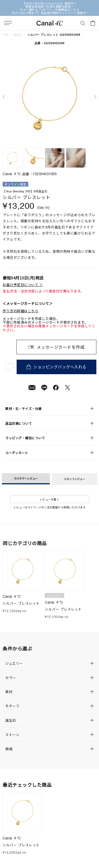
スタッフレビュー (74, 479)
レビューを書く (50, 499)
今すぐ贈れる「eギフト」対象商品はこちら (49, 10)
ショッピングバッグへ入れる (56, 367)
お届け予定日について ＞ (23, 285)
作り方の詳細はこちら (20, 311)
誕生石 (18, 35)
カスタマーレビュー (26, 478)
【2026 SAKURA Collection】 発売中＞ (49, 3)
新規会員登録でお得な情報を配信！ (50, 6)
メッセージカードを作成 (61, 347)
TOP (6, 35)
